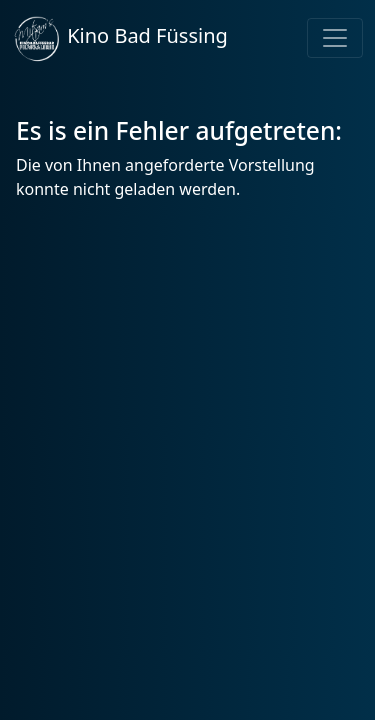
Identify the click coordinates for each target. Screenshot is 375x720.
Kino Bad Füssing (120, 38)
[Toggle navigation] (335, 38)
